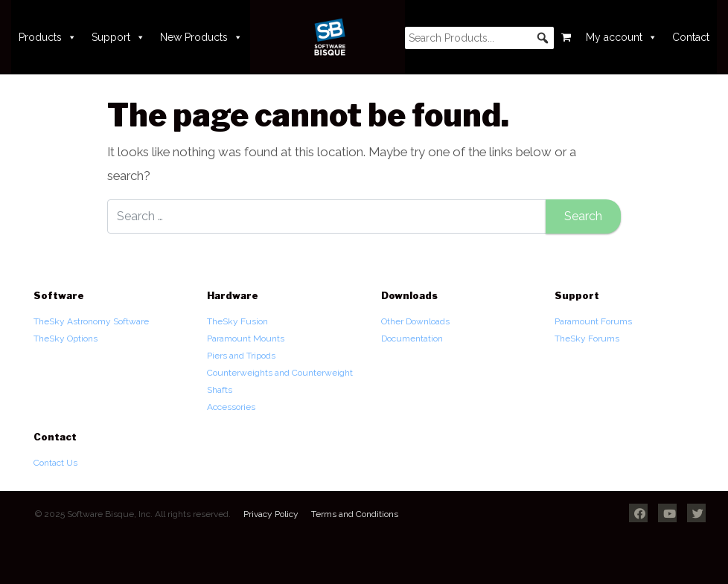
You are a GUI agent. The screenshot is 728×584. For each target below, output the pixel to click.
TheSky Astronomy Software (91, 321)
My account (622, 37)
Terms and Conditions (355, 514)
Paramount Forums (593, 321)
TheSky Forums (587, 338)
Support (118, 37)
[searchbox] (479, 38)
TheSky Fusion (237, 321)
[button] (543, 38)
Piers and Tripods (241, 356)
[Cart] (566, 37)
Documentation (412, 338)
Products (48, 37)
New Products (201, 37)
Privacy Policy (271, 514)
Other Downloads (415, 321)
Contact (691, 37)
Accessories (231, 407)
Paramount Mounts (246, 338)
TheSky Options (66, 338)
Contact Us (55, 463)
